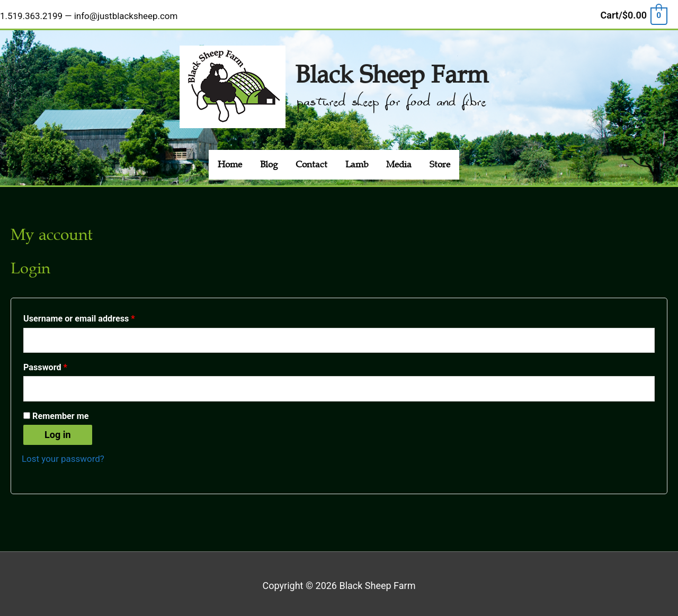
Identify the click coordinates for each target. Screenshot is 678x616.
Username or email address (96, 311)
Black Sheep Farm (391, 65)
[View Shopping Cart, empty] (634, 12)
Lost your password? (66, 455)
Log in (58, 431)
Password (62, 360)
